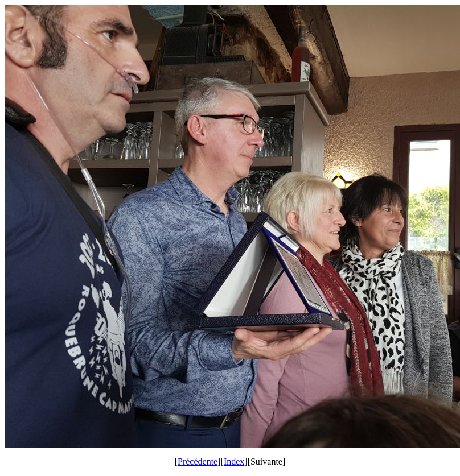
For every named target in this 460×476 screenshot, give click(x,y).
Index (234, 461)
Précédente (198, 461)
